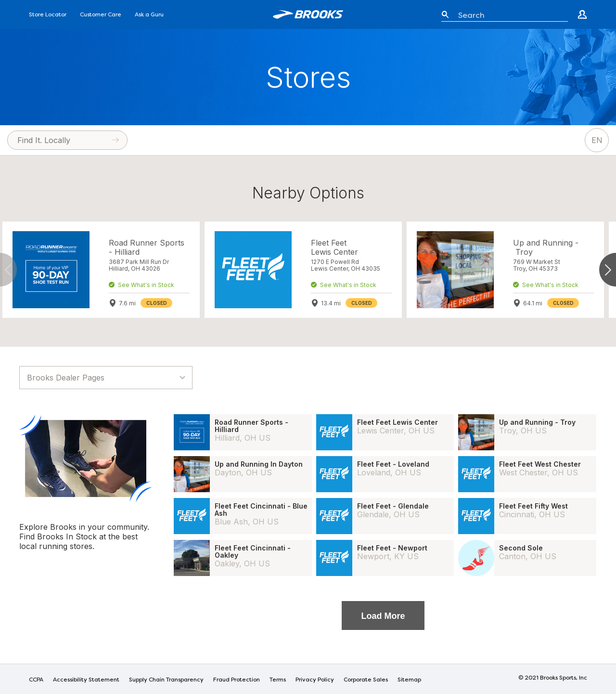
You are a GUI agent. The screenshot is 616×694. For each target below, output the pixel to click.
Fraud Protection (237, 680)
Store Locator (48, 15)
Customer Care (101, 15)
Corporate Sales (366, 680)
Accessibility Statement (86, 680)
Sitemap (409, 680)
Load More (383, 616)
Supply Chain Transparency (166, 680)
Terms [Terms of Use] (278, 680)
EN (597, 140)
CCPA (36, 680)
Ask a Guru (149, 15)
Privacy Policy (315, 680)
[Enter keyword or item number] (509, 14)
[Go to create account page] (582, 14)
